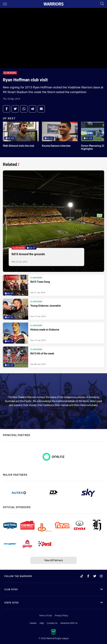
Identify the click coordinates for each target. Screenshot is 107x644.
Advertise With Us (69, 623)
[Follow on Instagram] (101, 576)
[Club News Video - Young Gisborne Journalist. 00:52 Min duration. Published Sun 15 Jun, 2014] (54, 309)
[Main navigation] (5, 4)
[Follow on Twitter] (95, 576)
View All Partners (54, 560)
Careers (33, 623)
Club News (10, 73)
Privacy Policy (61, 615)
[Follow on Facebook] (88, 576)
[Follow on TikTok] (82, 576)
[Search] (102, 4)
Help (42, 623)
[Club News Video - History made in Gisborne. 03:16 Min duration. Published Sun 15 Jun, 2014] (54, 333)
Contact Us (52, 623)
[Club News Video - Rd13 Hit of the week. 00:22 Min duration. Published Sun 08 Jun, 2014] (54, 357)
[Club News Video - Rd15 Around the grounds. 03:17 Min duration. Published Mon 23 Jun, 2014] (54, 221)
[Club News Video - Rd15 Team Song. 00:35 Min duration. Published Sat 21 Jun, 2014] (54, 285)
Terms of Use (45, 615)
